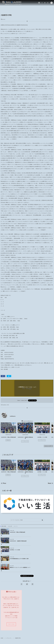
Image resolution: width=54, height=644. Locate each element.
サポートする (11, 606)
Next (51, 483)
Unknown (8, 440)
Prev (3, 483)
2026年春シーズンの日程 (42, 437)
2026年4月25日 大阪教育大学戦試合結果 (44, 532)
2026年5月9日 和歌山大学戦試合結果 (8, 437)
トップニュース (25, 441)
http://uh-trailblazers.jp (28, 421)
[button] (52, 3)
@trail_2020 (24, 400)
